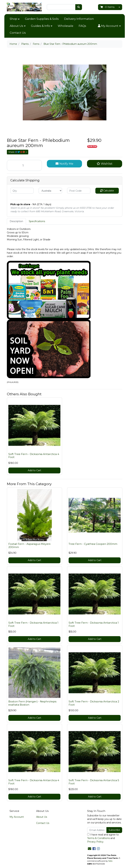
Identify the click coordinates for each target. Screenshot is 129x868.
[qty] (22, 191)
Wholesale (66, 26)
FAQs (82, 26)
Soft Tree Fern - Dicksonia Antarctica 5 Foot (94, 782)
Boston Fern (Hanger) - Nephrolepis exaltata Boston (32, 703)
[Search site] (79, 7)
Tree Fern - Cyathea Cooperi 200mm (93, 544)
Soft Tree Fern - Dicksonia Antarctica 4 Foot (34, 456)
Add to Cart (34, 470)
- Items (107, 7)
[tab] (16, 221)
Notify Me (64, 164)
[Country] (50, 191)
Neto (110, 861)
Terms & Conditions (98, 838)
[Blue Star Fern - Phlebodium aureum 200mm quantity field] (24, 165)
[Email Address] (97, 830)
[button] (109, 26)
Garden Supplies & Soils (42, 19)
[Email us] (90, 849)
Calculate (107, 191)
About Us (16, 26)
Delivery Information (79, 19)
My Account (17, 817)
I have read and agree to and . (103, 838)
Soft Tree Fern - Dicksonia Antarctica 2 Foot (94, 703)
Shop (13, 19)
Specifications (37, 221)
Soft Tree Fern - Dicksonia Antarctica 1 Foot (33, 624)
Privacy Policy (95, 842)
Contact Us (18, 33)
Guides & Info (40, 26)
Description (16, 221)
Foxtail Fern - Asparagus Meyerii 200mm (29, 545)
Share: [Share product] (17, 152)
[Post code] (79, 191)
